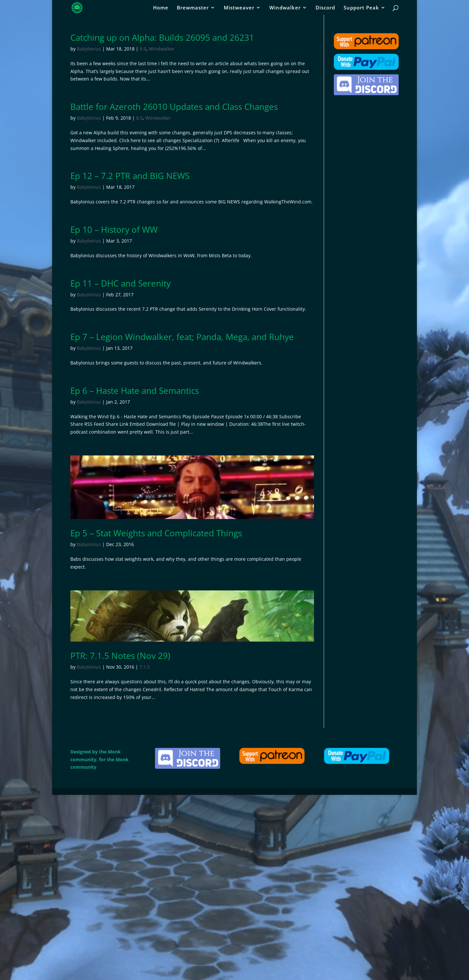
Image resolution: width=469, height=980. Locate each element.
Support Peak (361, 8)
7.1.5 (145, 667)
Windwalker (285, 8)
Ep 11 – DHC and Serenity (121, 283)
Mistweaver (239, 8)
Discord (325, 8)
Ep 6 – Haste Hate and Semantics (135, 391)
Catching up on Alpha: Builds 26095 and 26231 (162, 37)
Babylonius (89, 49)
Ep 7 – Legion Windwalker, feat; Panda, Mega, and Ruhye (182, 337)
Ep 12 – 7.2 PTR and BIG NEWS (130, 176)
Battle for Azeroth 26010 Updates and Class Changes (174, 107)
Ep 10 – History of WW (114, 230)
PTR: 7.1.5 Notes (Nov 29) (120, 656)
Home (161, 8)
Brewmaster (193, 8)
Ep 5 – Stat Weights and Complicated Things (156, 533)
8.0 (143, 49)
